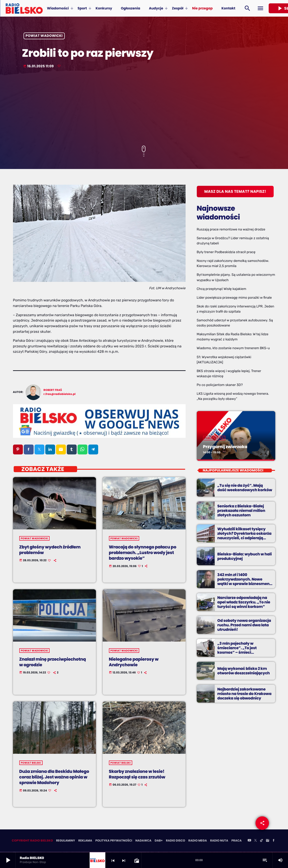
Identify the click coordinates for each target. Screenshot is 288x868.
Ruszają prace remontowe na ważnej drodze (231, 229)
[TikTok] (262, 841)
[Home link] (24, 8)
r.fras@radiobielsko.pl (60, 394)
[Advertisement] (144, 107)
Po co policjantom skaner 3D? (220, 385)
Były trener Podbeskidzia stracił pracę (226, 252)
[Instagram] (268, 841)
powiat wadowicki (44, 36)
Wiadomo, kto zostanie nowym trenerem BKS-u (233, 348)
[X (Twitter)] (256, 841)
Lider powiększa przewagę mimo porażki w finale (234, 298)
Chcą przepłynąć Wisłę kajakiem (222, 289)
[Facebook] (274, 841)
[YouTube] (249, 841)
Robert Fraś (53, 390)
